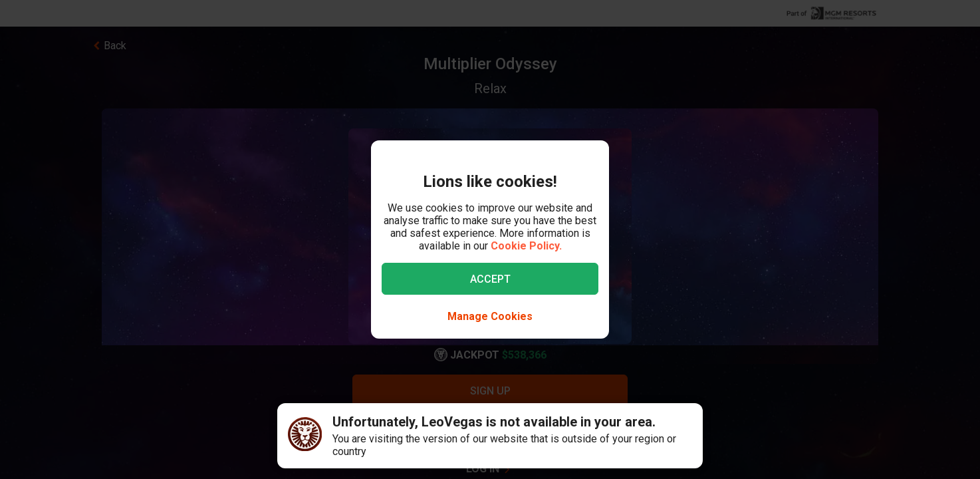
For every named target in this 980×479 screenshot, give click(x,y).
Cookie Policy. (526, 246)
